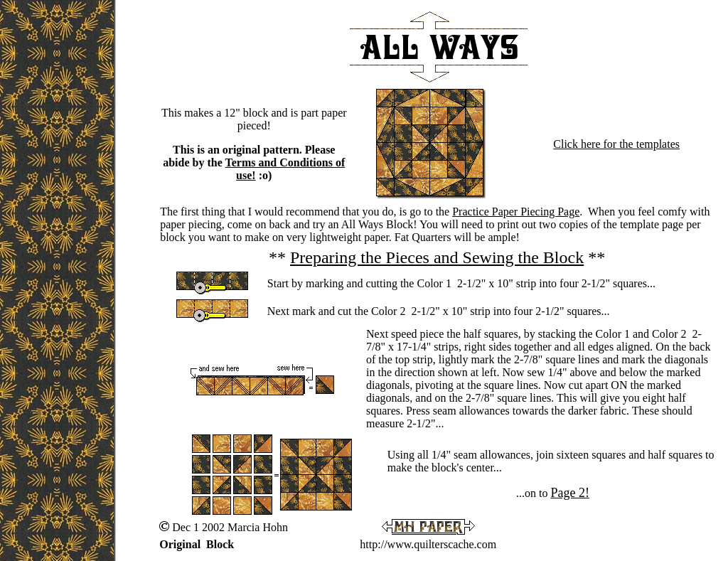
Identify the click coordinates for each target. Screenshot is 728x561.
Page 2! (569, 493)
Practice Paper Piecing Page (516, 212)
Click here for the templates (616, 144)
